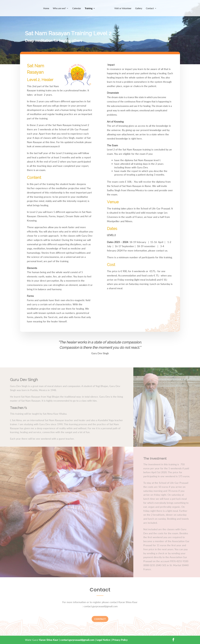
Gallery (138, 8)
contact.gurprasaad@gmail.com (77, 640)
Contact (149, 8)
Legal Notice (103, 640)
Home (47, 8)
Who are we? (60, 8)
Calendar (78, 8)
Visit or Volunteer (122, 8)
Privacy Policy (120, 640)
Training (90, 8)
